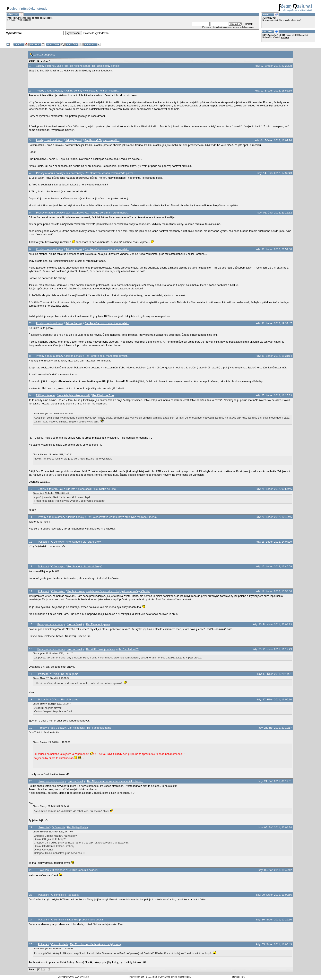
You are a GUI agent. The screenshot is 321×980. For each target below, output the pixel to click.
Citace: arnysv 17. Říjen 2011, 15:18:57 (52, 704)
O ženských (58, 542)
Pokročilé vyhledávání (96, 33)
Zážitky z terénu (45, 66)
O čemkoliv (58, 827)
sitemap (235, 977)
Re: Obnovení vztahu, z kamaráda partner (110, 173)
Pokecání (43, 542)
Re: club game (70, 674)
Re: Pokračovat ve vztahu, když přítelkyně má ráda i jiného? (122, 517)
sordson (285, 37)
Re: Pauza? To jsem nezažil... (102, 91)
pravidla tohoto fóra (292, 20)
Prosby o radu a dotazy (50, 91)
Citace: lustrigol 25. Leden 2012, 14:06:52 (53, 414)
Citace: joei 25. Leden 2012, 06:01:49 (51, 493)
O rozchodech (60, 944)
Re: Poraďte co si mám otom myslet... (107, 213)
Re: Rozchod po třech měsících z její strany (96, 944)
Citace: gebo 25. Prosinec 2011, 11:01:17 (53, 653)
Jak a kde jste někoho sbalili (73, 66)
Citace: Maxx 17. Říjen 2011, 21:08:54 (51, 678)
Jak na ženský (74, 91)
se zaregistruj (46, 18)
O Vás (55, 674)
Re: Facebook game (98, 624)
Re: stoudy (73, 895)
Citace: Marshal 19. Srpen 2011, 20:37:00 (53, 832)
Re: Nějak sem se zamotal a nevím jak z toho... (115, 781)
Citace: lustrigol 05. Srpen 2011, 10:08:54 (53, 949)
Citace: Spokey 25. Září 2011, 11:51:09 (51, 742)
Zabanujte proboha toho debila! (85, 920)
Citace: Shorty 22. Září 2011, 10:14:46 (51, 806)
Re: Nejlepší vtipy (77, 827)
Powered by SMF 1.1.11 (141, 977)
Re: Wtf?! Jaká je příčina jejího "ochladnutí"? (112, 649)
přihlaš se (30, 18)
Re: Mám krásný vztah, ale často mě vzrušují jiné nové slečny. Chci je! (109, 591)
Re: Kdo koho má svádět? (83, 870)
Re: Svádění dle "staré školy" (84, 542)
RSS (243, 977)
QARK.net (85, 977)
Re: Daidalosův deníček (106, 66)
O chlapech (59, 870)
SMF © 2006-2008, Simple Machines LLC (172, 977)
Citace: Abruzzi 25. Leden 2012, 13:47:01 (53, 454)
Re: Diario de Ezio (103, 395)
